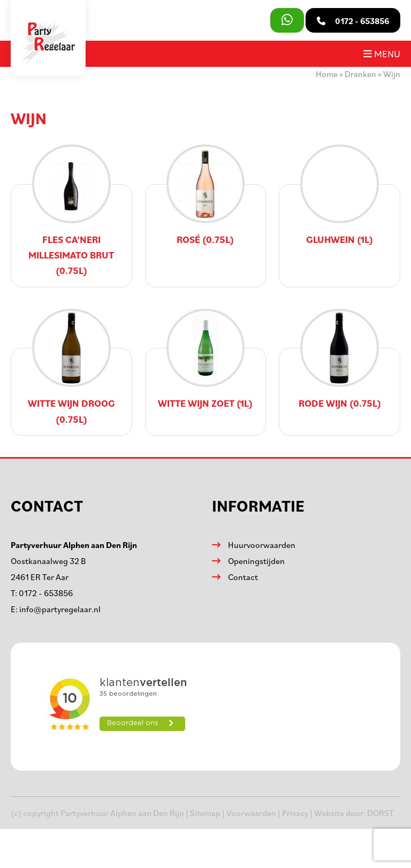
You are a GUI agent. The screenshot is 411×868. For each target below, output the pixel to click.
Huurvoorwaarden (262, 545)
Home (327, 74)
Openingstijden (256, 561)
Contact (243, 577)
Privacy (295, 813)
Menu (382, 54)
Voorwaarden (251, 813)
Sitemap (205, 813)
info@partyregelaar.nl (60, 609)
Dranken (360, 74)
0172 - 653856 (46, 593)
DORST (380, 813)
